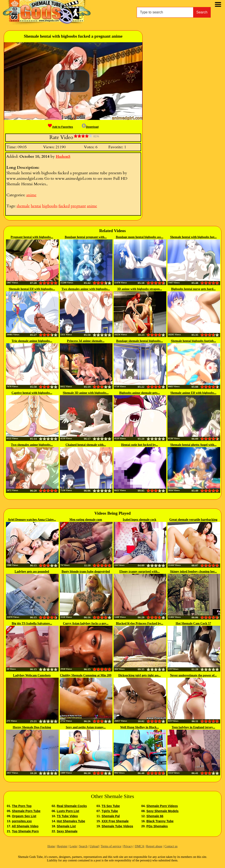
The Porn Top (22, 806)
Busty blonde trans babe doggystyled (86, 572)
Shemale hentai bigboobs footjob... (193, 341)
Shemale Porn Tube (26, 811)
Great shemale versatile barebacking (193, 520)
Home (51, 846)
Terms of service (111, 846)
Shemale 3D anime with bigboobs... (86, 393)
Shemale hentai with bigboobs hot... (193, 237)
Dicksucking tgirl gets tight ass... (139, 675)
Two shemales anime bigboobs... (32, 445)
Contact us (171, 846)
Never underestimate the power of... (193, 675)
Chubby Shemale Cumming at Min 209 (86, 675)
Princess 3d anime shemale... (86, 341)
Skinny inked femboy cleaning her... (193, 572)
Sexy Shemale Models (162, 811)
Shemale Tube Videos (117, 826)
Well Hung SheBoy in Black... (140, 727)
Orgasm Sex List (24, 816)
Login (73, 846)
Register (62, 846)
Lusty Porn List (68, 811)
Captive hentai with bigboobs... (32, 393)
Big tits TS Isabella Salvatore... (32, 623)
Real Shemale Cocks (72, 806)
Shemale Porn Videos (162, 806)
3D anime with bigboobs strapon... (140, 289)
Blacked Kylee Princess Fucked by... (139, 623)
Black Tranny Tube (160, 821)
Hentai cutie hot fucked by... (140, 445)
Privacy (128, 846)
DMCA (139, 846)
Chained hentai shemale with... (86, 445)
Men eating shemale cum (86, 520)
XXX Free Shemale (115, 821)
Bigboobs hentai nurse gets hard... (193, 289)
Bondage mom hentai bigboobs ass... (140, 237)
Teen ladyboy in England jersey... (193, 727)
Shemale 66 (155, 816)
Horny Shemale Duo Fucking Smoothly (32, 728)
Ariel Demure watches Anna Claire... (32, 520)
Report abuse (154, 846)
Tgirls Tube (110, 811)
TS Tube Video (67, 816)
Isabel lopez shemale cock (140, 520)
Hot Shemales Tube (71, 821)
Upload (94, 846)
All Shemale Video (25, 826)
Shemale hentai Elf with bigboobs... (32, 289)
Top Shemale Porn (25, 831)
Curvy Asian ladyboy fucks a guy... (86, 623)
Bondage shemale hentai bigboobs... (140, 341)
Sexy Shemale (67, 831)
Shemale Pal (111, 816)
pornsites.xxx (22, 821)
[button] (73, 81)
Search (202, 12)
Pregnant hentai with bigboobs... (32, 237)
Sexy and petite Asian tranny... (86, 727)
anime (31, 195)
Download (90, 127)
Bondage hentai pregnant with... (86, 237)
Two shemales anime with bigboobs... (86, 289)
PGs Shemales (157, 826)
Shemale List (66, 826)
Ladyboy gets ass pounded (32, 572)
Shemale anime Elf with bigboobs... (193, 393)
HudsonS (63, 157)
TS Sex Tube (111, 806)
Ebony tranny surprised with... (140, 572)
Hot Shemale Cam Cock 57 (193, 623)
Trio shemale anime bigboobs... (32, 341)
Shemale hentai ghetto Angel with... (193, 445)
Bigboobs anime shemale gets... (140, 393)
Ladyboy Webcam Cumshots (32, 675)
